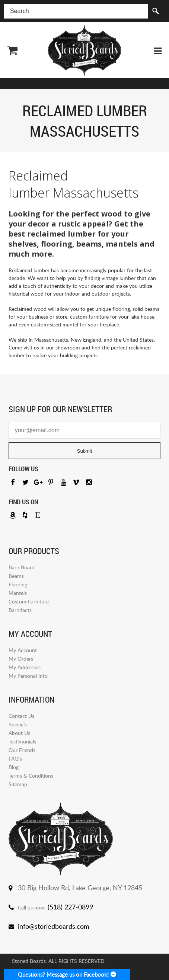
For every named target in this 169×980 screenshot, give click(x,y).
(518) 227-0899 (70, 907)
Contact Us (21, 716)
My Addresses (25, 667)
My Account (23, 650)
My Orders (21, 659)
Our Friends (22, 750)
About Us (19, 733)
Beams (16, 576)
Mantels (18, 593)
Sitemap (18, 784)
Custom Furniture (29, 601)
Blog (14, 767)
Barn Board (22, 567)
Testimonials (22, 741)
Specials (18, 724)
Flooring (18, 584)
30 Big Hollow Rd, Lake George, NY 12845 (80, 888)
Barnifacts (20, 610)
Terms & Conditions (31, 776)
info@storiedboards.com (54, 926)
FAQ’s (15, 758)
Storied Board (84, 51)
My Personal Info (28, 676)
